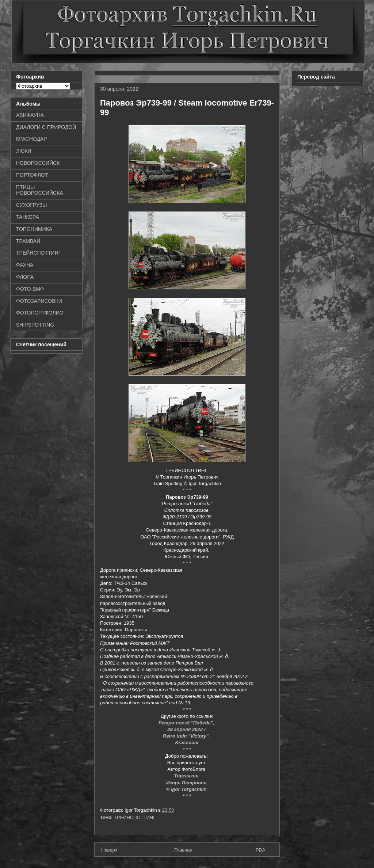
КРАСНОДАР (32, 139)
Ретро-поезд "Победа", (187, 723)
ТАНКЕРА (28, 217)
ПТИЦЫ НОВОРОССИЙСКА (40, 190)
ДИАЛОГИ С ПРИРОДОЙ (46, 127)
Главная (183, 850)
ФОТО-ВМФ (30, 289)
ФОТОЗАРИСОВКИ (39, 301)
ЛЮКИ (24, 151)
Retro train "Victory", (187, 736)
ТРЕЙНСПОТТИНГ (135, 817)
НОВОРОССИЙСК (38, 163)
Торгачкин (187, 776)
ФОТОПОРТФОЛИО (40, 313)
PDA (261, 850)
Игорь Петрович (187, 783)
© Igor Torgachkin (187, 789)
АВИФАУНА (30, 115)
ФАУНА (25, 265)
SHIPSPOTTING (35, 325)
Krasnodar (187, 743)
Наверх (109, 850)
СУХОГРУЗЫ (31, 205)
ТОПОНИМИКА (34, 229)
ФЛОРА (25, 277)
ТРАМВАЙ (28, 241)
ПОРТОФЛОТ (32, 175)
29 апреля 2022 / (187, 729)
